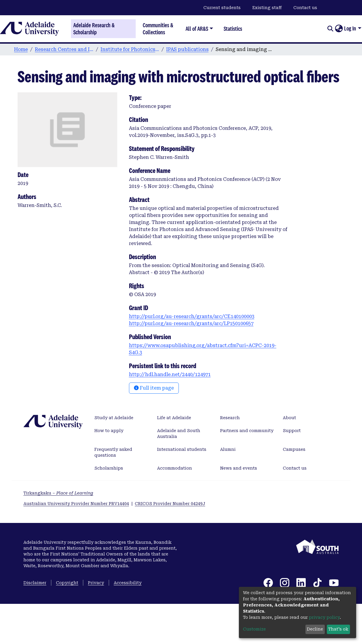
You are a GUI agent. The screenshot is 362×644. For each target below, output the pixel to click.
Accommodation (175, 468)
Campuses (294, 449)
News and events (239, 468)
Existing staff (267, 8)
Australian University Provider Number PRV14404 (76, 504)
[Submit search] (330, 29)
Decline (315, 629)
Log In (350, 28)
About (289, 418)
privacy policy (324, 617)
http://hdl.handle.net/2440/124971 (170, 374)
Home (21, 49)
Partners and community (247, 431)
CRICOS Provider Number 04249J (170, 504)
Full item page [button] (154, 388)
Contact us (305, 8)
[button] (339, 29)
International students (182, 449)
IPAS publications (187, 49)
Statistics (233, 29)
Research (230, 418)
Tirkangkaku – (58, 493)
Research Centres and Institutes (64, 49)
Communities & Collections (158, 29)
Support (292, 431)
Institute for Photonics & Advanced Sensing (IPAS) (130, 49)
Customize (254, 629)
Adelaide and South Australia (179, 434)
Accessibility (128, 583)
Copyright (67, 583)
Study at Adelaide (114, 418)
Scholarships (109, 468)
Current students (222, 8)
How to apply (109, 431)
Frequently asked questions (113, 452)
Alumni (228, 449)
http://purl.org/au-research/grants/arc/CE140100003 (192, 316)
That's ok (338, 629)
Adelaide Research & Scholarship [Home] (94, 29)
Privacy (96, 583)
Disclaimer (35, 583)
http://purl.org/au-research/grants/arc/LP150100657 (191, 323)
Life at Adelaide (174, 418)
